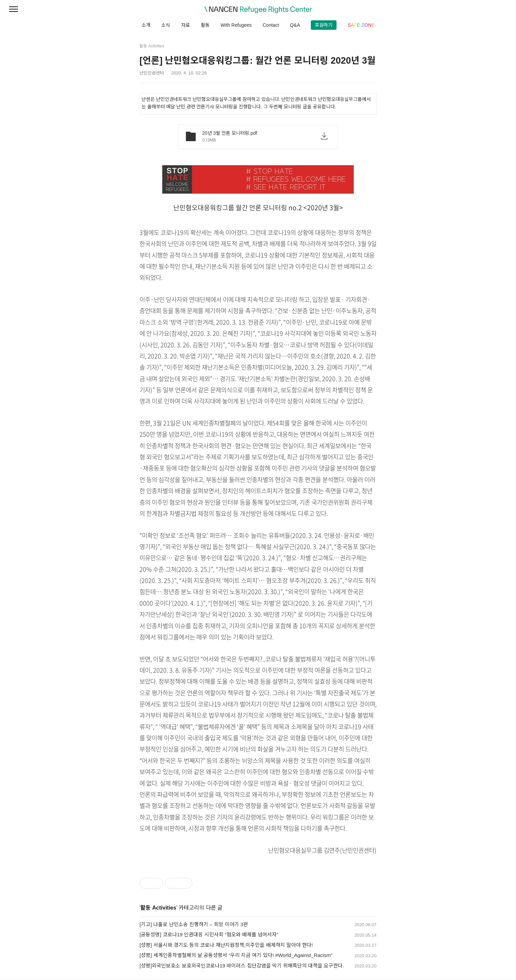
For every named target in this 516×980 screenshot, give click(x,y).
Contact (271, 25)
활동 (205, 25)
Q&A (295, 25)
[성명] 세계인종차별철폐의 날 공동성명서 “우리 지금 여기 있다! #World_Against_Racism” (236, 955)
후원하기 (324, 25)
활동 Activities (158, 908)
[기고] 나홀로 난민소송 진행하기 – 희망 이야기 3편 (194, 924)
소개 (146, 25)
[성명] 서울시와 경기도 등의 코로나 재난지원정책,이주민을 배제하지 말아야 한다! (226, 945)
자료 (186, 25)
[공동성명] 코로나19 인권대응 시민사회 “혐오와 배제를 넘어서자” (209, 934)
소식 (166, 25)
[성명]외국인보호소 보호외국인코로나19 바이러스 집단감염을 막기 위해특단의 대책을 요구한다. (242, 966)
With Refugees (236, 25)
